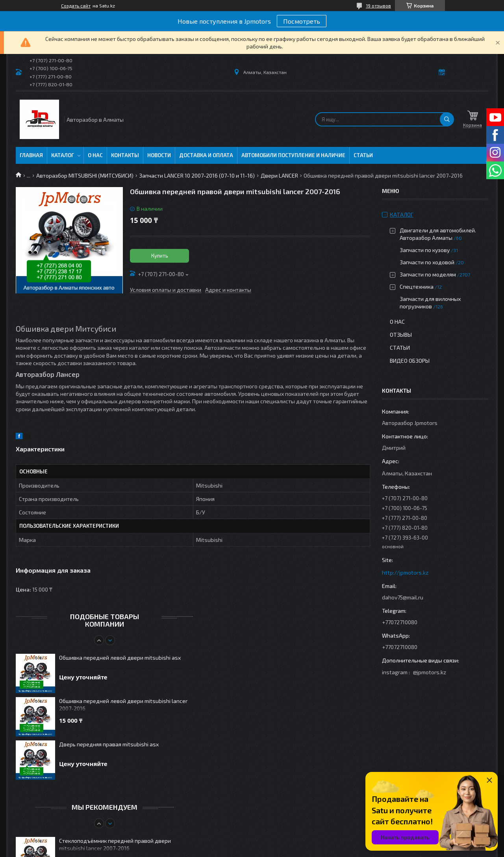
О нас (95, 155)
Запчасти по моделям (428, 274)
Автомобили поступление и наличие (293, 155)
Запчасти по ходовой (427, 262)
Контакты (125, 155)
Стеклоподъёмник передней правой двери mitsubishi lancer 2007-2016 (115, 844)
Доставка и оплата (206, 155)
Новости (159, 155)
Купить (160, 256)
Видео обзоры (410, 361)
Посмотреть (302, 21)
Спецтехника (417, 287)
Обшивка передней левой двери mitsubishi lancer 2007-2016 (123, 705)
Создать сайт (76, 6)
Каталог (63, 155)
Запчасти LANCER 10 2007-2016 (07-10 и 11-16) (197, 175)
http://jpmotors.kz (405, 572)
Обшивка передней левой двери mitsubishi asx (120, 658)
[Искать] (447, 119)
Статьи (363, 155)
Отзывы (401, 335)
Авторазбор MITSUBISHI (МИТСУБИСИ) (85, 175)
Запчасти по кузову (425, 250)
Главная (31, 155)
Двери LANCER (279, 175)
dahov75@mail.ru (403, 597)
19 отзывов (378, 6)
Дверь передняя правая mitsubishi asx (109, 744)
